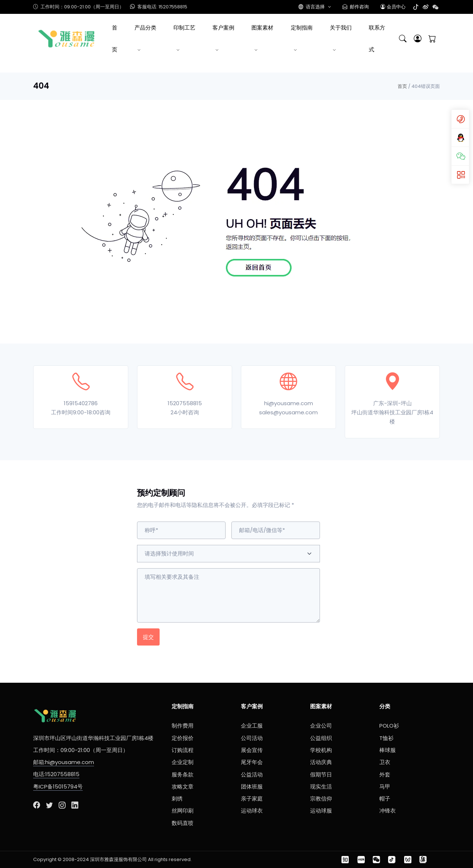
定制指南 (302, 28)
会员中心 (393, 7)
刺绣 (177, 799)
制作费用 (183, 726)
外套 (385, 774)
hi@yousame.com (289, 403)
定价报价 (183, 738)
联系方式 (377, 38)
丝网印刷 (183, 811)
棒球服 (388, 750)
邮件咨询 (356, 7)
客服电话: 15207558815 (159, 7)
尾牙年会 (252, 762)
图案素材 (262, 28)
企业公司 (321, 726)
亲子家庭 (252, 799)
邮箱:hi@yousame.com (64, 762)
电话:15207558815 (56, 774)
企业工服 (252, 726)
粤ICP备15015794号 (58, 786)
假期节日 (321, 774)
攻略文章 (183, 786)
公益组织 (321, 738)
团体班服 (252, 786)
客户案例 (223, 28)
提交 (148, 637)
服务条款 (183, 774)
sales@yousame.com (288, 412)
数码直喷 (183, 823)
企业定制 (183, 762)
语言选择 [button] (312, 7)
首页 (115, 38)
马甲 (385, 786)
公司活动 (252, 738)
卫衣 (385, 762)
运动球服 (321, 811)
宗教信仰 (321, 799)
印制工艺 (184, 28)
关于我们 (341, 28)
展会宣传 (252, 750)
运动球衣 (252, 811)
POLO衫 (389, 726)
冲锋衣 (388, 811)
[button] (418, 39)
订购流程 (183, 750)
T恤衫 (386, 738)
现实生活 (321, 786)
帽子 (385, 799)
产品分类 (145, 28)
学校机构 (321, 750)
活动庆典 (321, 762)
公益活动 (252, 774)
